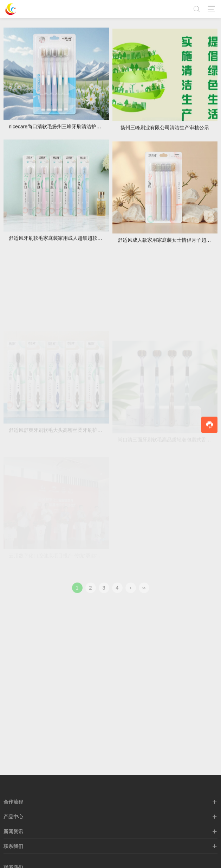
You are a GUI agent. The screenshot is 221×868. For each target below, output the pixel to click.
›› (144, 592)
